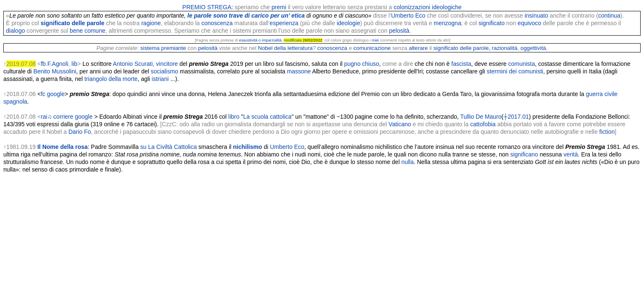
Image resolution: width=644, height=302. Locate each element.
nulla (408, 162)
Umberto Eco (408, 16)
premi (279, 7)
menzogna (447, 23)
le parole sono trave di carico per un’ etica (246, 16)
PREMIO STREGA (207, 7)
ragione (151, 23)
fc (43, 94)
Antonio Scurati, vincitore (145, 64)
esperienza (284, 23)
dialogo (15, 31)
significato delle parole (73, 23)
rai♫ (46, 117)
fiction (607, 132)
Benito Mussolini (55, 71)
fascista (461, 64)
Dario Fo (80, 132)
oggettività (533, 48)
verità (571, 154)
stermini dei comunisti (515, 71)
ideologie (348, 23)
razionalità (505, 48)
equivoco (529, 23)
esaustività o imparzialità (260, 40)
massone (299, 71)
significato (492, 23)
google (56, 94)
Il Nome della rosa (63, 147)
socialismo (164, 71)
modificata (293, 40)
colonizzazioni (412, 7)
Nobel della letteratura (285, 48)
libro (234, 117)
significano (524, 154)
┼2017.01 (516, 117)
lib (74, 64)
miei (376, 40)
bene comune (88, 31)
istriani (160, 79)
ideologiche (447, 7)
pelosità (399, 31)
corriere (63, 117)
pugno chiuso (362, 64)
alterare (418, 48)
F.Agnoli (58, 64)
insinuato (537, 16)
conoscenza (217, 23)
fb (43, 64)
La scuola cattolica (267, 117)
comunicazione (372, 48)
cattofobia (483, 124)
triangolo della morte (111, 79)
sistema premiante (163, 48)
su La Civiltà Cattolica (169, 147)
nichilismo (247, 147)
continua (609, 16)
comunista (521, 64)
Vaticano (400, 124)
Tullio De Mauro (481, 117)
